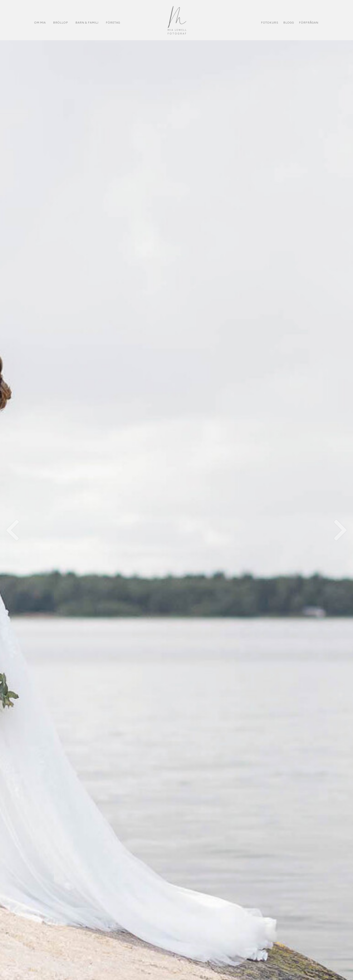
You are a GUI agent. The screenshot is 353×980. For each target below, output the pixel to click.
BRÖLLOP (60, 22)
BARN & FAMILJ (87, 22)
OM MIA (40, 22)
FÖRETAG (113, 22)
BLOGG (289, 22)
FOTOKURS (270, 22)
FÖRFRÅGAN (309, 22)
